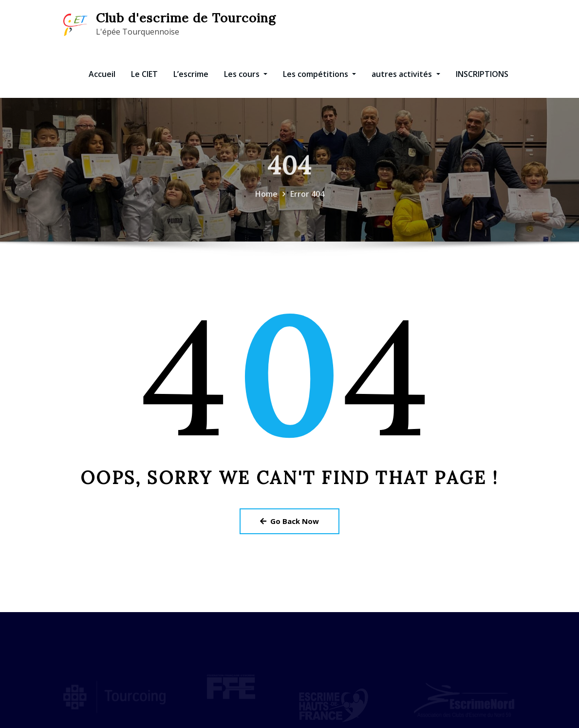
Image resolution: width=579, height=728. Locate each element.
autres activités (406, 74)
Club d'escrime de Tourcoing (186, 18)
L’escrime (191, 74)
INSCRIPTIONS (482, 74)
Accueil (102, 74)
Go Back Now (289, 521)
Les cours (246, 74)
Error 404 (307, 198)
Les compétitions (319, 74)
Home (266, 198)
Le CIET (144, 74)
